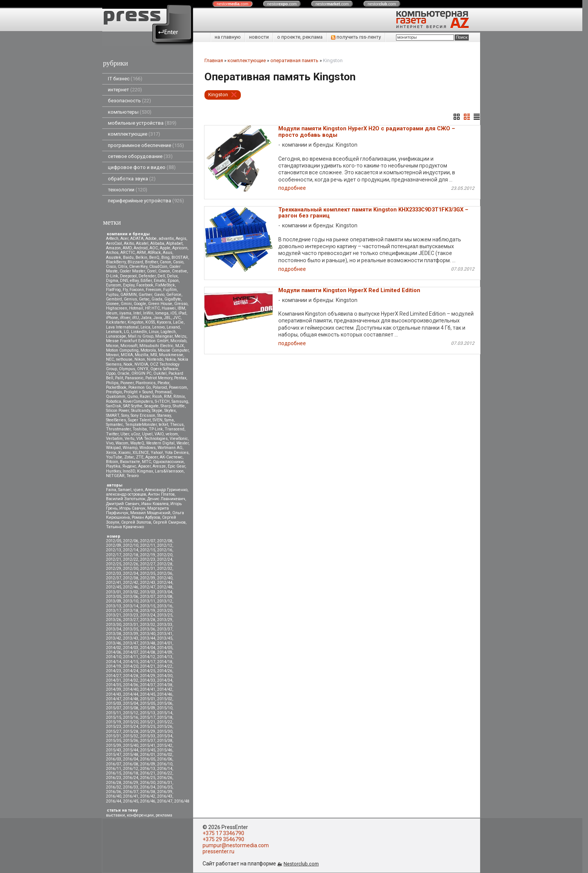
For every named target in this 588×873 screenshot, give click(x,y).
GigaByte (173, 299)
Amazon (113, 248)
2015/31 (114, 736)
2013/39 (131, 634)
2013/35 (131, 629)
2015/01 (148, 699)
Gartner (145, 295)
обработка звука (132, 179)
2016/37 (131, 792)
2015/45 (148, 750)
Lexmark (114, 332)
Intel (137, 313)
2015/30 (165, 731)
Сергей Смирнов (169, 522)
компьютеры (130, 112)
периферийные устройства (146, 201)
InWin (148, 313)
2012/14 (131, 550)
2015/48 (131, 755)
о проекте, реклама (300, 37)
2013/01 (114, 592)
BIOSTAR (180, 257)
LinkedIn (139, 332)
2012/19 (148, 555)
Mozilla (142, 355)
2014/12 (148, 657)
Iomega (162, 313)
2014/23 (114, 671)
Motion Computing (122, 350)
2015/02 (165, 699)
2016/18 (131, 773)
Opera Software (164, 369)
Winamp (130, 448)
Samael (125, 490)
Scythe (137, 406)
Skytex (170, 411)
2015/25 (148, 727)
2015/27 (114, 731)
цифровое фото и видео (142, 167)
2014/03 (131, 648)
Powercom (178, 387)
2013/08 (165, 597)
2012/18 (131, 555)
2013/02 (131, 592)
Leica (145, 327)
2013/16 (165, 606)
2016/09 (148, 764)
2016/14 (165, 769)
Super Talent (139, 420)
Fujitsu (112, 295)
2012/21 (114, 559)
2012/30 (131, 569)
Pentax (180, 378)
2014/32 (131, 680)
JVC (177, 318)
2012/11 (148, 545)
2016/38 (148, 792)
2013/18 (131, 611)
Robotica (114, 401)
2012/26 (131, 564)
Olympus (127, 369)
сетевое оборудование (140, 156)
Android (141, 248)
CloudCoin (158, 267)
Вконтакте (130, 462)
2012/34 (131, 573)
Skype (157, 411)
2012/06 (131, 541)
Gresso (181, 304)
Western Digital (160, 443)
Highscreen (117, 308)
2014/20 (131, 666)
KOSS (150, 322)
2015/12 (131, 713)
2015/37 (148, 741)
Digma (112, 281)
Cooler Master (132, 271)
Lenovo (158, 327)
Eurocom (114, 285)
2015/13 (148, 713)
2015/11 (114, 713)
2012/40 (165, 578)
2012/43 (148, 583)
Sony (125, 415)
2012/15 (148, 550)
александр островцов (126, 494)
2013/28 (148, 620)
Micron (112, 346)
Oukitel (160, 373)
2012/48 (165, 587)
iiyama (125, 313)
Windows (147, 448)
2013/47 (131, 643)
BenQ (154, 257)
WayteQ (137, 443)
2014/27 (114, 676)
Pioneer (127, 383)
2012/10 (131, 545)
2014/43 (114, 694)
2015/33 (148, 736)
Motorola (148, 350)
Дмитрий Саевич (123, 504)
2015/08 (131, 708)
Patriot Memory (159, 378)
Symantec (115, 425)
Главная (214, 60)
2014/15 (131, 662)
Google (140, 304)
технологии (128, 190)
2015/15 (114, 717)
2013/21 (114, 615)
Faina (111, 490)
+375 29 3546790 (223, 839)
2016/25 (148, 778)
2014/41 (148, 689)
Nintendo (155, 359)
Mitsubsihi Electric (156, 346)
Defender (147, 276)
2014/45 (148, 694)
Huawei (169, 308)
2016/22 (165, 773)
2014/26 (165, 671)
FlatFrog (113, 290)
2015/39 (114, 745)
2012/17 (114, 555)
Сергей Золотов (136, 522)
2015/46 (165, 750)
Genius (130, 299)
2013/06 (131, 597)
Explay (129, 285)
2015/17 (148, 717)
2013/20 (165, 611)
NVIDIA (141, 364)
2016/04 (131, 759)
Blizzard (135, 262)
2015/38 (165, 741)
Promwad (163, 392)
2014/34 (165, 680)
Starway (164, 415)
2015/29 (148, 731)
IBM (181, 308)
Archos (112, 253)
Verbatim (114, 439)
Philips (112, 383)
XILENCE (141, 453)
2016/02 (165, 755)
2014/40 (131, 689)
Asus (168, 253)
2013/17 (114, 611)
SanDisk (114, 406)
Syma (169, 420)
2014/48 (131, 699)
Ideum (112, 313)
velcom (172, 434)
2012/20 (165, 555)
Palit (119, 378)
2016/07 (114, 764)
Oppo (111, 373)
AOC (154, 248)
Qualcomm (116, 397)
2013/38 (114, 634)
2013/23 (131, 615)
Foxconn (137, 290)
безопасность (129, 101)
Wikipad (113, 448)
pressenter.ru (218, 851)
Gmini (126, 304)
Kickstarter (116, 322)
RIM (168, 397)
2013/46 (114, 643)
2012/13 (114, 550)
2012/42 (131, 583)
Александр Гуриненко (166, 490)
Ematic (160, 281)
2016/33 (131, 787)
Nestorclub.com (301, 864)
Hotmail (136, 308)
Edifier (146, 281)
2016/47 (165, 801)
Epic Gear (176, 466)
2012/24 (165, 559)
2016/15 (114, 773)
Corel (152, 271)
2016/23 (114, 778)
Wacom (122, 443)
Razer (145, 397)
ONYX (143, 369)
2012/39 (148, 578)
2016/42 (148, 796)
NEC (110, 359)
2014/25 (148, 671)
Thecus (177, 425)
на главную (228, 37)
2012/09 (114, 545)
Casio (178, 262)
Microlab (178, 341)
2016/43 (165, 796)
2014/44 (131, 694)
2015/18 (165, 717)
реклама (164, 815)
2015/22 (165, 722)
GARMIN (129, 295)
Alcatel (142, 243)
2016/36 (114, 792)
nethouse (124, 359)
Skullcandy (140, 411)
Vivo (110, 443)
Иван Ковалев (155, 504)
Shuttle (179, 406)
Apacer (144, 466)
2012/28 (165, 564)
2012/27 (148, 564)
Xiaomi (124, 453)
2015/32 (131, 736)
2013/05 (114, 597)
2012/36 (165, 573)
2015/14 (165, 713)
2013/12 (165, 601)
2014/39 (114, 689)
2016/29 (131, 783)
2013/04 (165, 592)
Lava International (122, 327)
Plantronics (146, 383)
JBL (168, 318)
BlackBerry (116, 262)
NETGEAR (115, 476)
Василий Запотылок (126, 499)
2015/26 (165, 727)
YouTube (114, 457)
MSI (154, 355)
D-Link (112, 276)
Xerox (111, 453)
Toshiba (140, 429)
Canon (165, 262)
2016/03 (114, 759)
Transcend (175, 429)
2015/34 (165, 736)
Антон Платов (161, 494)
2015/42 (165, 745)
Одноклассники (168, 462)
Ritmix (179, 397)
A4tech (112, 239)
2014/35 (114, 685)
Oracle (123, 373)
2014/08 (148, 652)
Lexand (173, 327)
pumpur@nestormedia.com (236, 845)
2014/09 (165, 652)
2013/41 (165, 634)
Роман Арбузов (146, 517)
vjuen (138, 490)
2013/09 (114, 601)
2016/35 (165, 787)
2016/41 (131, 796)
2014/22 (165, 666)
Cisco (111, 267)
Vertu (129, 439)
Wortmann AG (170, 448)
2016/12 (131, 769)
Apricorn (180, 248)
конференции (140, 815)
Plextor (163, 383)
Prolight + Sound (138, 392)
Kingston (136, 322)
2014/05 (165, 648)
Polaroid (160, 387)
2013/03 (148, 592)
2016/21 (148, 773)
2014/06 (114, 652)
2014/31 (114, 680)
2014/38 (165, 685)
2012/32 (165, 569)
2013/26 (114, 620)
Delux (172, 276)
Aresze (159, 466)
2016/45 (131, 801)
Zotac (129, 457)
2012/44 (165, 583)
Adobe (151, 239)
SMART (113, 415)
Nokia (170, 359)
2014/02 (114, 648)
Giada (157, 299)
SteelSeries (116, 420)
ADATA (137, 239)
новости (259, 37)
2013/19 (148, 611)
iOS (173, 313)
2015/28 (131, 731)
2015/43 (114, 750)
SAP (126, 406)
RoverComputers (138, 401)
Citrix (122, 267)
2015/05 (148, 703)
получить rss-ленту (356, 37)
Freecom (154, 290)
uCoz (136, 434)
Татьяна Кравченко (125, 527)
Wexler (182, 443)
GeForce (174, 295)
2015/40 (131, 745)
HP (147, 308)
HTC (156, 308)
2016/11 (114, 769)
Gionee (112, 304)
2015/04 (131, 703)
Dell (161, 276)
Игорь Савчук (132, 508)
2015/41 (148, 745)
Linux (154, 332)
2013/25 (165, 615)
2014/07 (131, 652)
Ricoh (157, 397)
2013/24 (148, 615)
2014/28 (131, 676)
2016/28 (114, 783)
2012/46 (131, 587)
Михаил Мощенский (150, 513)
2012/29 (114, 569)
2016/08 (131, 764)
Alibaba (157, 243)
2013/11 (148, 601)
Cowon (164, 271)
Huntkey (113, 471)
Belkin (141, 257)
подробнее (292, 196)
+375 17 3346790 (223, 833)
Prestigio (114, 392)
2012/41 (114, 583)
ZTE (140, 457)
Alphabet (174, 243)
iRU (136, 318)
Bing (165, 257)
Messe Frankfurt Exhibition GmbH (137, 341)
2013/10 (131, 601)
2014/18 (165, 662)
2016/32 (114, 787)
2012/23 (148, 559)
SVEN (158, 420)
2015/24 (131, 727)
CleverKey (138, 267)
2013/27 (131, 620)
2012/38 (131, 578)
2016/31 (165, 783)
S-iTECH (162, 401)
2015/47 (114, 755)
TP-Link (156, 429)
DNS (124, 281)
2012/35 (148, 573)
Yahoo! (157, 453)
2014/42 (165, 689)
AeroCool (114, 243)
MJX (180, 346)
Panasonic (134, 378)
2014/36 (131, 685)
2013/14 (131, 606)
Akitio (129, 243)
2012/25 (114, 564)
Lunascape (116, 336)
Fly (125, 290)
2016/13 (148, 769)
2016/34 (148, 787)
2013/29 (165, 620)
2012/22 (131, 559)
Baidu (128, 257)
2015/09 (148, 708)
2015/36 (131, 741)
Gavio (159, 295)
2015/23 (114, 727)
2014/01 (165, 643)
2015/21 (148, 722)
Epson (173, 281)
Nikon (140, 359)
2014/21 (148, 666)
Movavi (112, 355)
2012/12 (165, 545)
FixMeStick (165, 285)
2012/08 (165, 541)
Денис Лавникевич (166, 499)
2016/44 (114, 801)
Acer (124, 239)
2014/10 (114, 657)
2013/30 (114, 625)
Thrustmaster (118, 429)
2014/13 (165, 657)
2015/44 (131, 750)
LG (126, 332)
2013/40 (148, 634)
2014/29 (148, 676)
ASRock (154, 253)
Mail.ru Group (141, 336)
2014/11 (131, 657)
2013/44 (148, 638)
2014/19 (114, 666)
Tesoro (133, 476)
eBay (134, 281)
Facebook (145, 285)
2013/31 (131, 625)
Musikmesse (171, 355)
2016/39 (165, 792)
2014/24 (131, 671)
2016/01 (148, 755)
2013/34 (114, 629)
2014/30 (165, 676)
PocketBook (116, 387)
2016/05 (148, 759)
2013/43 (131, 638)
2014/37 (148, 685)
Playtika (113, 466)
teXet (163, 425)
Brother (151, 262)
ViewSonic (179, 439)
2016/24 (131, 778)
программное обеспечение (146, 145)
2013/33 (165, 625)
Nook (128, 364)
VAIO (159, 434)
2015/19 (114, 722)
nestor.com (232, 4)
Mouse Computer (173, 350)
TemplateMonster (141, 425)
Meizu (180, 336)
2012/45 (114, 587)
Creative (179, 271)
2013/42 (114, 638)
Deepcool (128, 276)
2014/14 (114, 662)
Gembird (114, 299)
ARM (141, 253)
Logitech (168, 332)
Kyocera (164, 322)
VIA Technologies (152, 439)
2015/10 (165, 708)
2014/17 (148, 662)
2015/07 (114, 708)
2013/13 (114, 606)
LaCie (178, 322)
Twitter (112, 434)
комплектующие (134, 134)
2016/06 (165, 759)
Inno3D (129, 471)
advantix (166, 239)
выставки (115, 815)
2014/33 (148, 680)
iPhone (112, 318)
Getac (144, 299)
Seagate (151, 406)
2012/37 (114, 578)
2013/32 (148, 625)
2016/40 (114, 796)
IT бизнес (125, 79)
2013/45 (165, 638)
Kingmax (145, 471)
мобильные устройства (142, 123)
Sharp (166, 406)
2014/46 (165, 694)
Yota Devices (177, 453)
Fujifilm (170, 290)
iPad (182, 313)
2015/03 (114, 703)
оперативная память (294, 60)
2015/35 (114, 741)
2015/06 (165, 703)
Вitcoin (112, 462)
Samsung (180, 401)
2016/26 (165, 778)
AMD (127, 248)
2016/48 (182, 801)
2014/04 (148, 648)
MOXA (127, 355)
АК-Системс (171, 457)
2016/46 (148, 801)
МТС (147, 462)
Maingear (164, 336)
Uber (125, 434)
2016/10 (165, 764)
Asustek (114, 257)
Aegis (181, 239)
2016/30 (148, 783)
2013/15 (148, 606)
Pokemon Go (140, 387)
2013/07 (148, 597)
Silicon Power (118, 411)
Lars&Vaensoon (169, 471)
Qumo (133, 397)
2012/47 (148, 587)
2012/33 (114, 573)
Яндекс (129, 466)
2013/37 (165, 629)
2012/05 (114, 541)
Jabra (146, 318)
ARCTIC (128, 253)
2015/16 (131, 717)
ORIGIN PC (141, 373)
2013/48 (148, 643)
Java (158, 318)
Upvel (147, 434)
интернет (125, 90)
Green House (160, 304)
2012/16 (165, 550)
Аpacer (152, 457)
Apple (165, 248)
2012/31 (148, 569)
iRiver (125, 318)
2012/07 (148, 541)
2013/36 (148, 629)
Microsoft (129, 346)
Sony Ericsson (143, 415)
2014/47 (114, 699)
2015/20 (131, 722)
